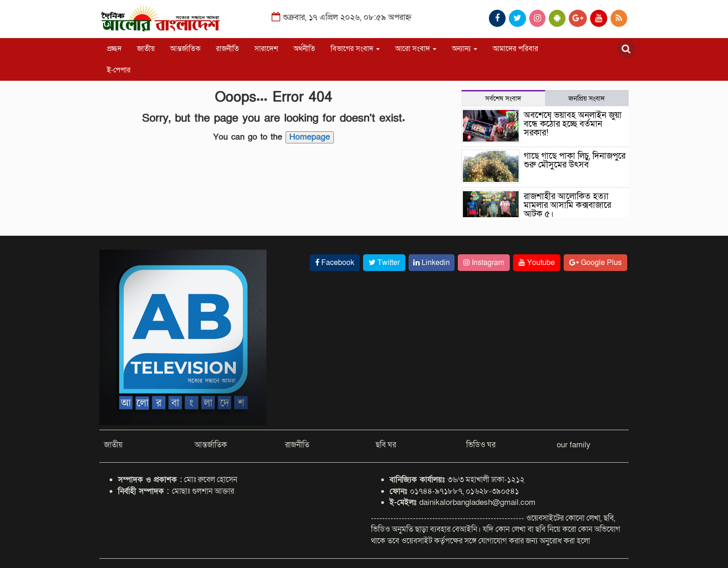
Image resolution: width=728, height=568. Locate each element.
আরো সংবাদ (416, 49)
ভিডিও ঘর (481, 445)
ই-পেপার (119, 70)
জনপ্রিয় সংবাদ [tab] (587, 98)
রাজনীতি (227, 49)
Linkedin (432, 263)
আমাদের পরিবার (515, 49)
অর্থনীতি (304, 49)
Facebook (335, 263)
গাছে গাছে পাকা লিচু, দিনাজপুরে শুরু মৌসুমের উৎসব (575, 161)
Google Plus (595, 263)
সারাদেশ (266, 49)
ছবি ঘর (386, 445)
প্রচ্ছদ (114, 49)
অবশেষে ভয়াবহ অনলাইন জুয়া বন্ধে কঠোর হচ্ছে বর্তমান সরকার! (573, 124)
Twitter (384, 263)
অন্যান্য (465, 49)
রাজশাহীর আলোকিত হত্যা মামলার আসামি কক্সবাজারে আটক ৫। (567, 205)
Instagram (484, 263)
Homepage (310, 137)
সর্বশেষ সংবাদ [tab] (503, 98)
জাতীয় (146, 49)
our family (574, 445)
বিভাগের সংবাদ (355, 49)
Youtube (537, 263)
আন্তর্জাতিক (185, 49)
